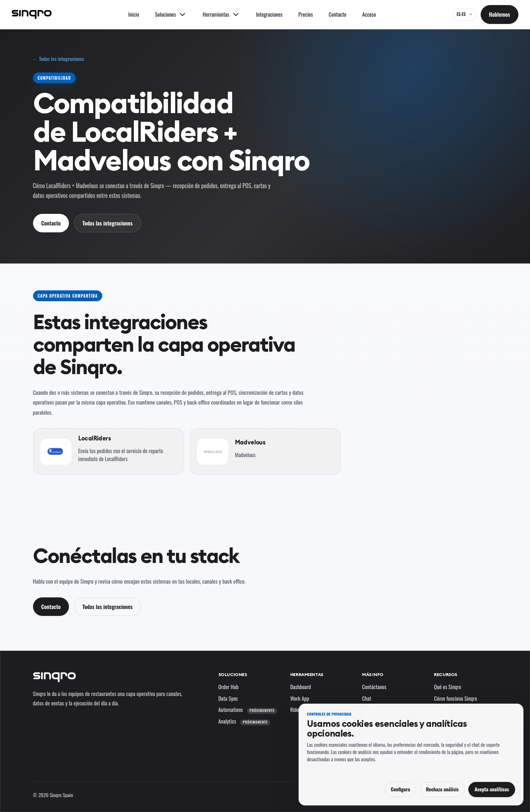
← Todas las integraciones (59, 59)
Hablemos (500, 14)
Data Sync (228, 698)
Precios (306, 14)
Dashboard (301, 687)
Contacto (338, 14)
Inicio (134, 14)
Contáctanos (374, 687)
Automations (248, 709)
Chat (367, 698)
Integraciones (269, 14)
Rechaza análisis (442, 789)
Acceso (369, 14)
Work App (300, 698)
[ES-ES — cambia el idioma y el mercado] (465, 14)
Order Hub (229, 687)
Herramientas (307, 674)
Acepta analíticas (492, 789)
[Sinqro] (32, 14)
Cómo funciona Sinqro (455, 698)
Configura (400, 789)
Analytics (244, 721)
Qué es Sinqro (447, 687)
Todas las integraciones (107, 223)
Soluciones (233, 674)
